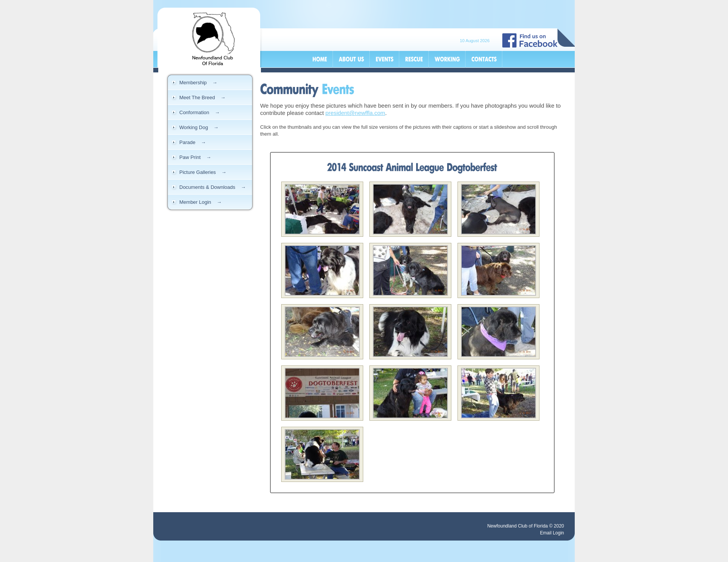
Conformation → (200, 112)
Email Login (552, 533)
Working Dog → (199, 127)
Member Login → (201, 202)
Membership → (198, 83)
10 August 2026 (475, 41)
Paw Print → (195, 157)
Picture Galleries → (203, 172)
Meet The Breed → (202, 97)
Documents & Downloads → (212, 187)
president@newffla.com (355, 113)
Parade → (193, 142)
